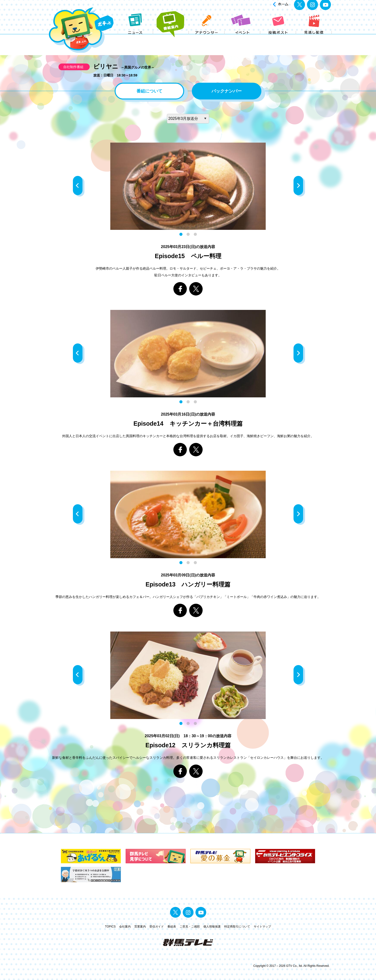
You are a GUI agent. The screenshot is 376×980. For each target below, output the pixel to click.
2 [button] (188, 234)
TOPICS (110, 927)
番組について (149, 91)
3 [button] (195, 234)
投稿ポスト (278, 38)
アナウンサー (207, 38)
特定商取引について (237, 927)
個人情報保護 (212, 927)
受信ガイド (157, 927)
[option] (188, 186)
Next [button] (299, 186)
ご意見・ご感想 (190, 927)
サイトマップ (262, 927)
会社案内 (125, 927)
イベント (243, 38)
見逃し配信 (314, 38)
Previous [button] (79, 186)
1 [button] (181, 234)
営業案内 (140, 927)
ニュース (135, 38)
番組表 (172, 927)
